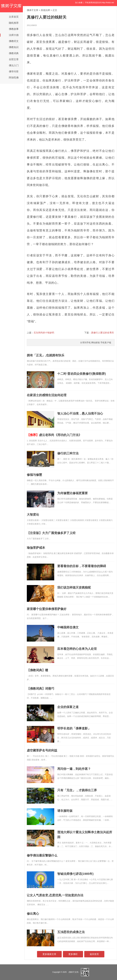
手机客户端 (106, 343)
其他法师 (45, 10)
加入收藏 (79, 3)
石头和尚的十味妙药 (44, 333)
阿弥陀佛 (14, 78)
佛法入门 (14, 65)
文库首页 (14, 17)
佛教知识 (14, 47)
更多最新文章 (49, 954)
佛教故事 (14, 29)
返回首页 (94, 954)
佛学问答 (14, 71)
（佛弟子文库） (74, 972)
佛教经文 (14, 41)
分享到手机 (85, 343)
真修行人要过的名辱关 (103, 333)
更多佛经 (73, 954)
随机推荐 (14, 23)
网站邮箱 (96, 343)
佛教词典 (14, 53)
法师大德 (14, 35)
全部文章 (14, 59)
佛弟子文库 (33, 10)
